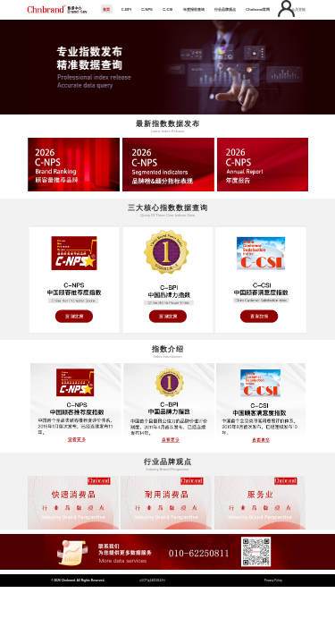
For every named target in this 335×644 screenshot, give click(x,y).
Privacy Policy (273, 580)
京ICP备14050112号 (152, 580)
